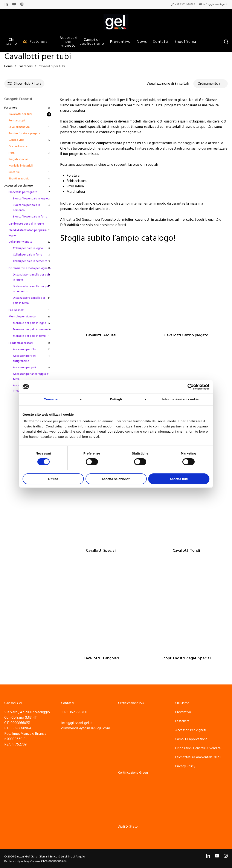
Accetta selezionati (116, 479)
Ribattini (14, 172)
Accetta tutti (179, 479)
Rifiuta (53, 479)
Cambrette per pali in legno (26, 224)
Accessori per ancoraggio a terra (31, 377)
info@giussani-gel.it (77, 723)
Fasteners (26, 66)
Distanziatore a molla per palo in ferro (29, 300)
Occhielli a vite (18, 146)
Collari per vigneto (21, 242)
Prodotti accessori (21, 343)
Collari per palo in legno (28, 248)
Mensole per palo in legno (30, 323)
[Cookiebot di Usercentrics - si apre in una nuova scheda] (191, 387)
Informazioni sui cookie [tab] (181, 399)
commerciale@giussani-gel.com (86, 728)
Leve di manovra (19, 127)
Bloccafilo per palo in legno (30, 199)
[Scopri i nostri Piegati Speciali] (186, 609)
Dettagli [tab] (116, 399)
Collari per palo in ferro (28, 255)
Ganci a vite (16, 140)
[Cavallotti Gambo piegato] (186, 286)
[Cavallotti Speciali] (101, 501)
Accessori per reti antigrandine (24, 358)
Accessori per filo (24, 349)
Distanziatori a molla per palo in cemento (32, 289)
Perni (12, 153)
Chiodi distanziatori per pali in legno (28, 233)
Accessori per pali (24, 367)
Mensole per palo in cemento (32, 329)
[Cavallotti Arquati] (101, 286)
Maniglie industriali (21, 166)
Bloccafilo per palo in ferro (30, 217)
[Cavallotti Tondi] (186, 501)
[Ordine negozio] (211, 84)
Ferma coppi (17, 121)
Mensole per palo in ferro (29, 336)
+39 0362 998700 (74, 712)
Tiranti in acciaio (19, 179)
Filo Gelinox (16, 310)
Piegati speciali (18, 159)
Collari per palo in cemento (30, 261)
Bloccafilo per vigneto (23, 192)
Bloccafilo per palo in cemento (26, 208)
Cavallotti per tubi (20, 114)
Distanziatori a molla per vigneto (30, 268)
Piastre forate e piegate (24, 133)
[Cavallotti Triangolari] (101, 609)
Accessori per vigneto (19, 186)
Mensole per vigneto (22, 317)
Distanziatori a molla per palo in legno (32, 277)
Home (8, 66)
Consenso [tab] (51, 399)
